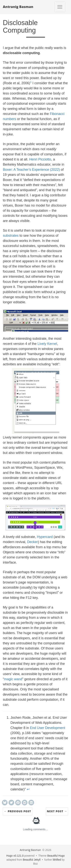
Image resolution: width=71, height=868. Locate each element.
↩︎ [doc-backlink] (28, 789)
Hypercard (45, 537)
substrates (11, 236)
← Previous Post (18, 811)
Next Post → (57, 811)
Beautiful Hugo (56, 856)
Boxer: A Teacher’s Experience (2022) (31, 170)
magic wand (13, 679)
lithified (57, 860)
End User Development (48, 728)
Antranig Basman (18, 7)
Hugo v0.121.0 (15, 856)
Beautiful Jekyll (32, 860)
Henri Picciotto (40, 159)
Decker (32, 542)
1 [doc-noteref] (31, 82)
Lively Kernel (47, 344)
